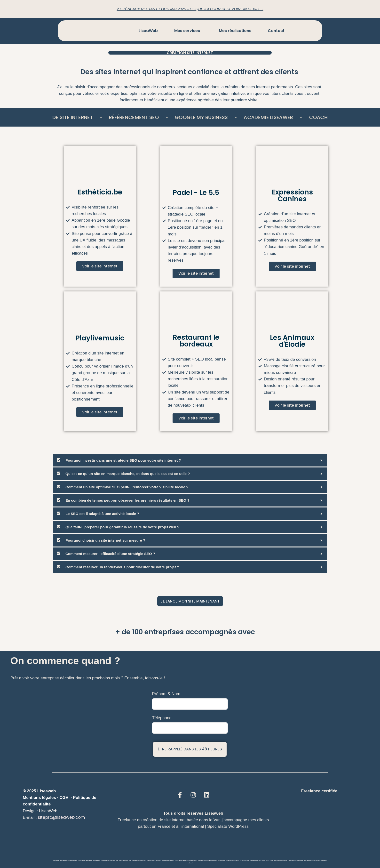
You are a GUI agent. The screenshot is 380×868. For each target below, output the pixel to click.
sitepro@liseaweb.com (61, 817)
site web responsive (278, 860)
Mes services (187, 31)
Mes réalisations (235, 31)
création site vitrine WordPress (90, 860)
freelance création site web (112, 860)
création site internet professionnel (65, 860)
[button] (188, 31)
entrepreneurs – (235, 860)
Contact (276, 31)
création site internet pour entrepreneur (161, 860)
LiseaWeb (148, 31)
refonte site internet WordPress (134, 860)
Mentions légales (39, 798)
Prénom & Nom (166, 694)
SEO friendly (292, 860)
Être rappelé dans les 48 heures (190, 749)
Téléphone (162, 718)
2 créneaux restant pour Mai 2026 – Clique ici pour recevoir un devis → (190, 9)
